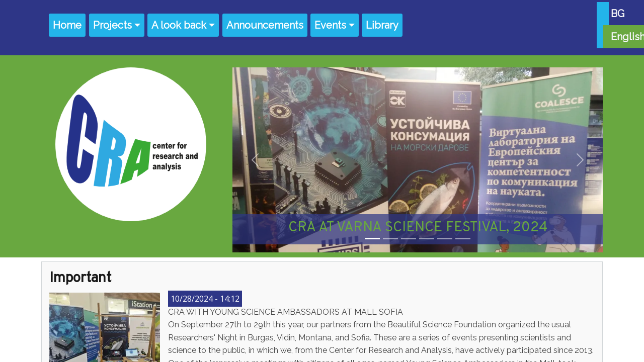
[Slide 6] (463, 239)
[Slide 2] (390, 239)
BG (618, 14)
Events (330, 25)
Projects (112, 25)
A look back (179, 25)
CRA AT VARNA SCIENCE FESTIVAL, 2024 (418, 228)
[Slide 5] (445, 239)
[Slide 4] (427, 239)
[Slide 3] (409, 239)
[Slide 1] (372, 239)
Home (67, 25)
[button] (255, 160)
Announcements (265, 25)
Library (382, 25)
